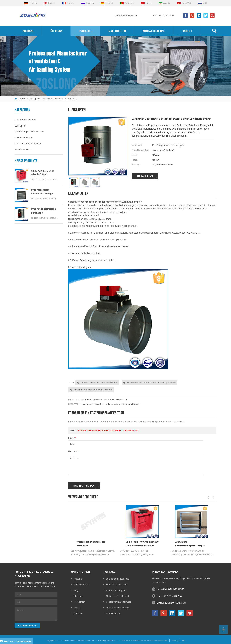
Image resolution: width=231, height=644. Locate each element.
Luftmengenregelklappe (118, 579)
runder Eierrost (113, 613)
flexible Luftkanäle (24, 138)
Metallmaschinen (23, 150)
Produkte (85, 31)
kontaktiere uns (154, 31)
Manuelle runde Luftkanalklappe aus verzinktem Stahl (102, 400)
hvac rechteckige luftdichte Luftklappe (43, 192)
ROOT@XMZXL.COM (163, 16)
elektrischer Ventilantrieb (118, 596)
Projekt (187, 31)
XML (184, 640)
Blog (76, 590)
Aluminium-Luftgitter (116, 590)
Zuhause (28, 31)
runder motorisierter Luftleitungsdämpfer (91, 390)
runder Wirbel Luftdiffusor (119, 602)
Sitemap (175, 640)
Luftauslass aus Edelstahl (118, 608)
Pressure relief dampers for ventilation (91, 544)
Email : (72, 438)
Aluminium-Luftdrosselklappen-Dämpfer (190, 544)
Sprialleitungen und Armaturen (29, 132)
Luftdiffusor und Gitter (25, 120)
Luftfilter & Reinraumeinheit (28, 144)
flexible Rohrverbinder (117, 584)
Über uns (56, 31)
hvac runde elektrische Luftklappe (43, 211)
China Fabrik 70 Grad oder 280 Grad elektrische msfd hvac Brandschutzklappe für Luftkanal (43, 173)
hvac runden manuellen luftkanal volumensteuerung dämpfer (111, 404)
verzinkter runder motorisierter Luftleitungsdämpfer (150, 383)
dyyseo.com (162, 640)
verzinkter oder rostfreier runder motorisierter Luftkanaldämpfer (108, 430)
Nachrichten (117, 31)
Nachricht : (74, 451)
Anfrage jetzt (145, 176)
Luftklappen (34, 99)
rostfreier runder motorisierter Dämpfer (97, 383)
